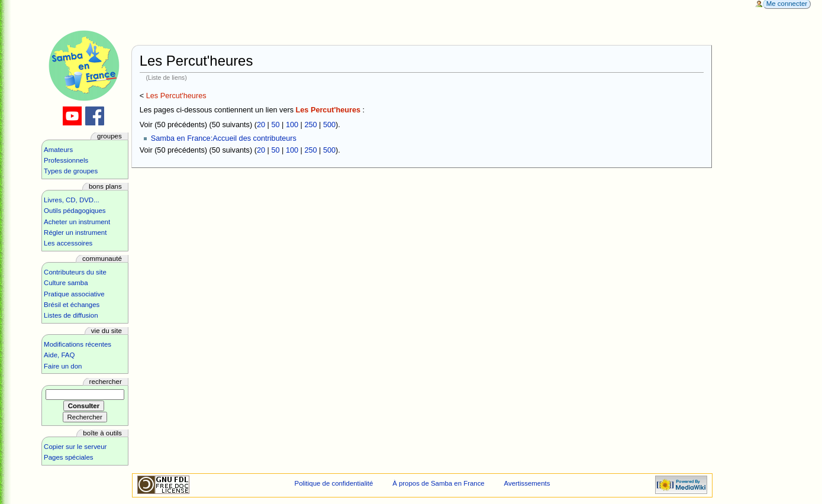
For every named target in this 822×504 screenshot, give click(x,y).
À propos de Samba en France (439, 483)
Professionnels (66, 160)
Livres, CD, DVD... (72, 200)
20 (261, 125)
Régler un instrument (75, 232)
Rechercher (106, 382)
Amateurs (58, 150)
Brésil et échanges (72, 305)
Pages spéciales (68, 457)
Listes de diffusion (71, 315)
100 (292, 125)
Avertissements (527, 483)
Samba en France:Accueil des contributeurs (224, 138)
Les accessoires (68, 243)
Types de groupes (71, 171)
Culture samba (66, 283)
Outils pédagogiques (75, 211)
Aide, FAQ (59, 355)
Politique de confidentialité (334, 483)
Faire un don (63, 366)
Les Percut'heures (176, 96)
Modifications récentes (78, 344)
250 (310, 125)
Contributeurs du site (75, 272)
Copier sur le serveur (75, 447)
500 (329, 125)
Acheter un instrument (77, 222)
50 (275, 125)
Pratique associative (74, 294)
